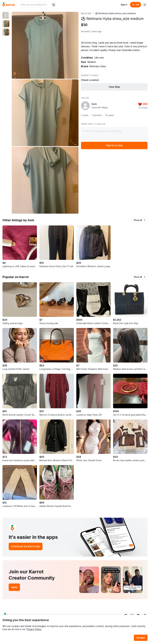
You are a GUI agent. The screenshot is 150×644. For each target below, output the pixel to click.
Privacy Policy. (34, 629)
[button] (140, 220)
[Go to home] (9, 5)
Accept (141, 638)
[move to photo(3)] (6, 32)
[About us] (145, 5)
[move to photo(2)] (6, 24)
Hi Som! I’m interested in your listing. (114, 134)
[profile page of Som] (85, 106)
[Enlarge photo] (45, 45)
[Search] (54, 5)
